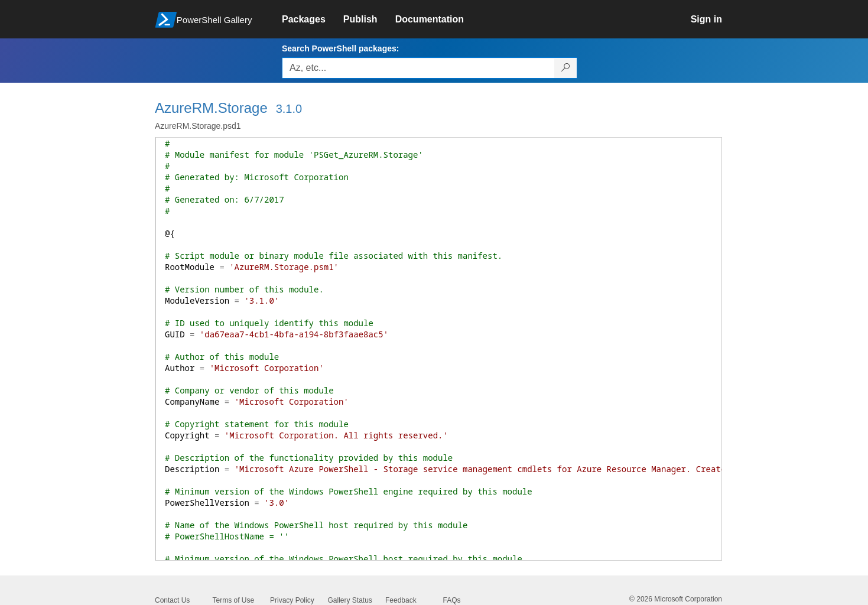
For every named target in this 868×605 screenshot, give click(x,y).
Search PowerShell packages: (340, 48)
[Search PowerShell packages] (566, 68)
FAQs (452, 600)
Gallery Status (350, 600)
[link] (313, 19)
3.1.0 (289, 109)
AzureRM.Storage (211, 108)
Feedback (401, 600)
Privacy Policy (292, 600)
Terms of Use (234, 600)
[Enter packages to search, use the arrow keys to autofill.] (418, 68)
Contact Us (172, 600)
